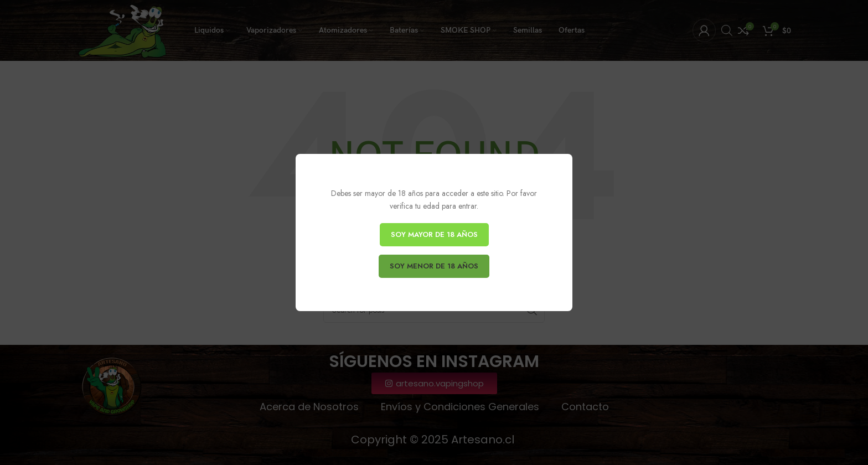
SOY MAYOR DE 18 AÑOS (434, 234)
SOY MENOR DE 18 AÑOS (434, 266)
